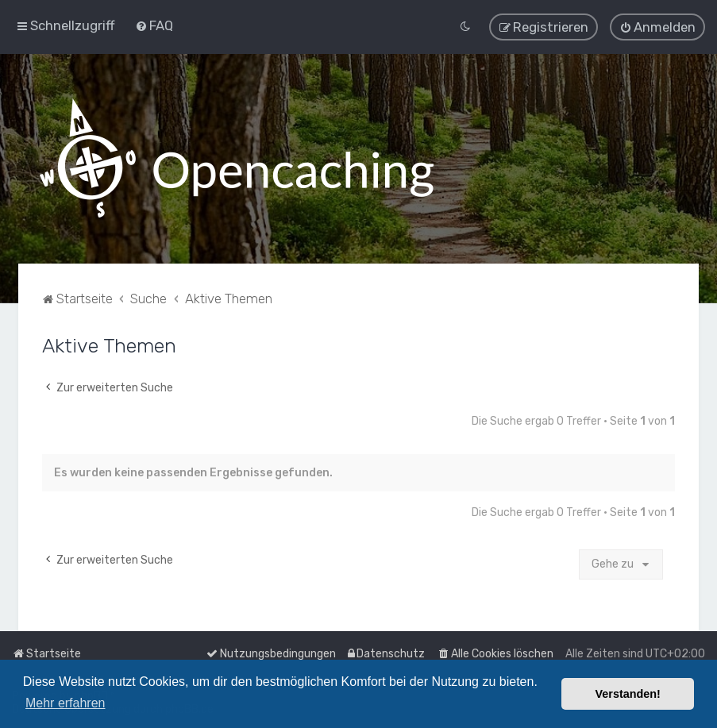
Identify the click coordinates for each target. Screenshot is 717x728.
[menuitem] (154, 25)
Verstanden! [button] (628, 694)
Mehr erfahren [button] (66, 703)
